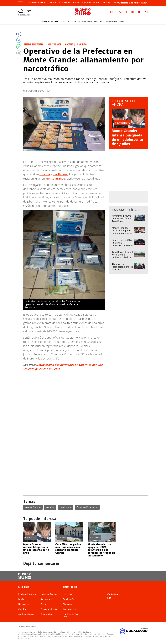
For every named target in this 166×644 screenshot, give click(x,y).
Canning (53, 3)
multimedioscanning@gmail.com (32, 634)
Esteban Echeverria (37, 3)
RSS (109, 598)
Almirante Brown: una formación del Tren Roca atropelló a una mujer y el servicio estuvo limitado (122, 222)
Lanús (122, 21)
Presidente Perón (49, 609)
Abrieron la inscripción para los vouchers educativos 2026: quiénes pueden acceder (122, 271)
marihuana (60, 174)
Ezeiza (76, 3)
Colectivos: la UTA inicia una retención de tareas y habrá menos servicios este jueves (122, 247)
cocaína (45, 174)
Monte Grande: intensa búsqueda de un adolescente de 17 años (127, 137)
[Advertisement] (85, 393)
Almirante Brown (91, 3)
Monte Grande (112, 21)
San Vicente (65, 3)
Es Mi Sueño (69, 599)
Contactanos (113, 594)
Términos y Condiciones (27, 627)
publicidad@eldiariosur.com (59, 634)
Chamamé (68, 604)
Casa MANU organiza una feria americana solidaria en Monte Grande (68, 549)
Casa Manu (62, 537)
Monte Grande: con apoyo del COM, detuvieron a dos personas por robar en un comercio (101, 550)
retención (67, 594)
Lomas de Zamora (110, 3)
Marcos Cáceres (70, 609)
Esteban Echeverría (87, 507)
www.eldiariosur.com (27, 632)
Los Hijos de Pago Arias (71, 615)
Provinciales (46, 614)
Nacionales (23, 604)
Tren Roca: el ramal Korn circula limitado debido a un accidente (122, 256)
